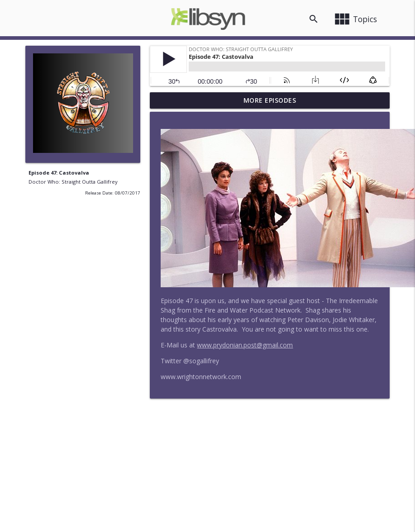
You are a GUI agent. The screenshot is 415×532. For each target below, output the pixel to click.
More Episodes (270, 100)
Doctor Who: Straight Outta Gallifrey (73, 182)
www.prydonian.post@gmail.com (245, 345)
